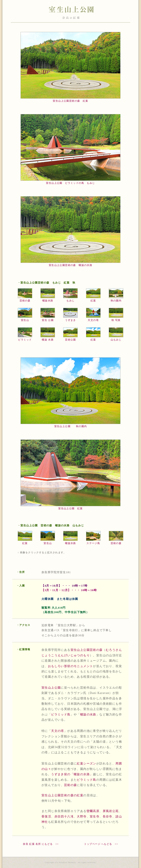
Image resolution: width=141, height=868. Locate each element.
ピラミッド (25, 340)
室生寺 (95, 816)
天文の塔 (93, 320)
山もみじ (116, 340)
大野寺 (82, 816)
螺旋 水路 (48, 340)
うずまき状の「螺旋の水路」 (72, 774)
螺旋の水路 (88, 714)
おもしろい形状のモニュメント (70, 666)
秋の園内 (116, 301)
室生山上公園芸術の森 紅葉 (70, 101)
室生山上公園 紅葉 (70, 508)
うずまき (70, 320)
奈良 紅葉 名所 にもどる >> (41, 844)
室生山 (25, 320)
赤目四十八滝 (64, 816)
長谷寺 (107, 816)
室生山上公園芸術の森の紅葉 (62, 795)
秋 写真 (116, 320)
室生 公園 (48, 320)
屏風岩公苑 (111, 811)
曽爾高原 (93, 811)
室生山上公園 (51, 688)
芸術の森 (25, 301)
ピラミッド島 (61, 714)
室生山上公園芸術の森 (87, 650)
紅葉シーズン (86, 763)
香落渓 (46, 816)
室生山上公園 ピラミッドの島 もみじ (70, 183)
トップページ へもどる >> (101, 844)
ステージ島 (93, 543)
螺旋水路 (48, 301)
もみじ (70, 301)
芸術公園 (70, 340)
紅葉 (93, 301)
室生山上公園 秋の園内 (71, 426)
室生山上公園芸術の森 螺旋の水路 (70, 265)
